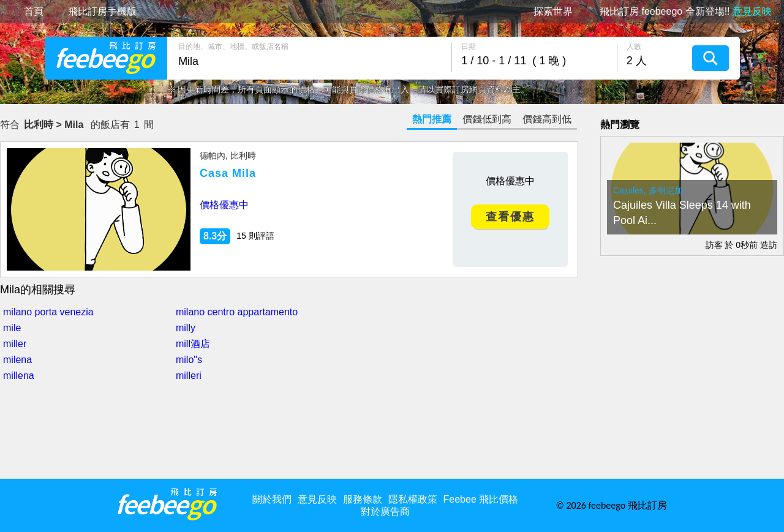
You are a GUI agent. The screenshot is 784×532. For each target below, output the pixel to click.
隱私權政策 (413, 499)
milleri (189, 376)
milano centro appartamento (237, 312)
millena (19, 376)
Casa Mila (230, 173)
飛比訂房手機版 (102, 12)
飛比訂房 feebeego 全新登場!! (686, 12)
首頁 (34, 12)
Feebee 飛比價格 (481, 499)
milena (17, 360)
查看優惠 (510, 217)
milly (186, 328)
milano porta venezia (48, 312)
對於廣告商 (385, 511)
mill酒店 (193, 344)
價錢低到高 (487, 119)
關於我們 (272, 499)
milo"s (189, 360)
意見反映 (317, 499)
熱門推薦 (432, 119)
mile (12, 328)
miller (15, 344)
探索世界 (553, 12)
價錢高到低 (547, 119)
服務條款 (363, 499)
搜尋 (710, 58)
